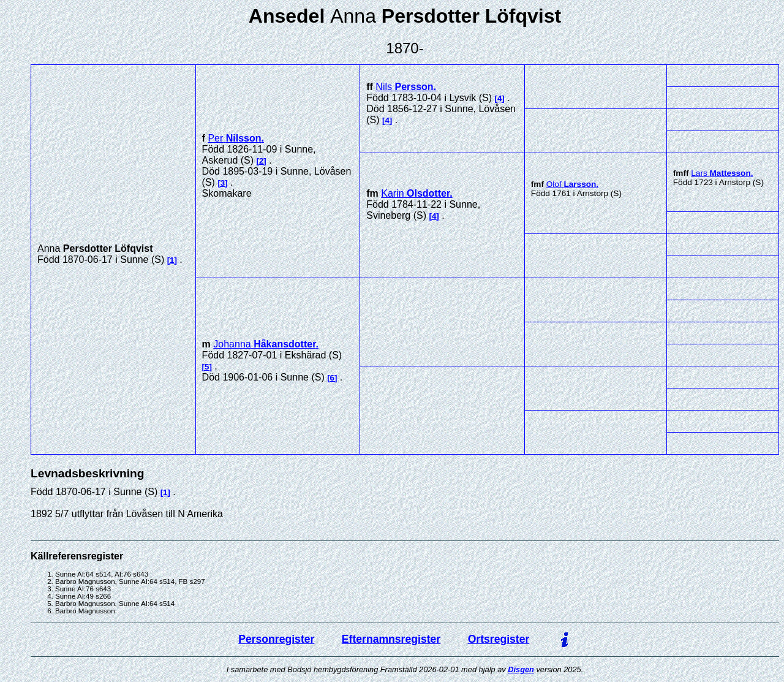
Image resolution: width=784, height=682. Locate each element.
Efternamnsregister (391, 639)
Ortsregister (499, 639)
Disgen (521, 669)
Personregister (276, 639)
